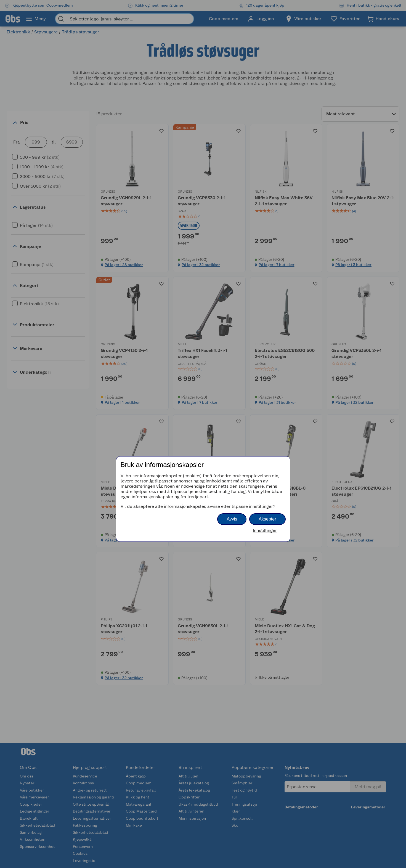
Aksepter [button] (267, 519)
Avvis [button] (232, 519)
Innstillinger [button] (265, 530)
